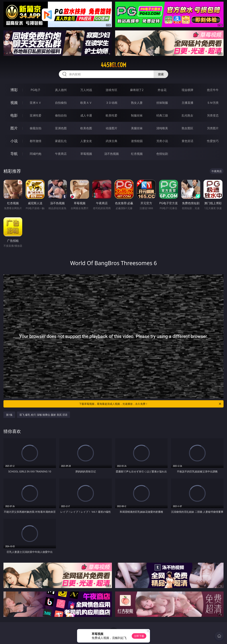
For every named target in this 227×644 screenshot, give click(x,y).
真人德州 (61, 90)
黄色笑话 (187, 141)
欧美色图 (86, 128)
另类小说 (162, 141)
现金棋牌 (187, 90)
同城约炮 (36, 154)
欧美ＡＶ (86, 103)
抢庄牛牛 (213, 90)
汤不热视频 (111, 154)
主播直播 (187, 103)
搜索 (161, 74)
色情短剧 (162, 154)
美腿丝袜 (137, 128)
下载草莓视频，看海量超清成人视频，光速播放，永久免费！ (150, 404)
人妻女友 (86, 141)
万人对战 (86, 90)
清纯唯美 (162, 128)
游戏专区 (111, 90)
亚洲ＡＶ (36, 103)
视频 (14, 103)
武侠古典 (111, 141)
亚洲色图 (61, 128)
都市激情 (36, 141)
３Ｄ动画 (111, 103)
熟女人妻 (137, 103)
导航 (14, 154)
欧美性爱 (111, 115)
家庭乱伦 (61, 141)
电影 (14, 115)
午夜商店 (61, 154)
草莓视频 (86, 154)
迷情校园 (137, 141)
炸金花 (162, 90)
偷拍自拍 (61, 115)
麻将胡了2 (137, 90)
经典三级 (162, 115)
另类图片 (213, 128)
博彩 (14, 90)
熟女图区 (187, 128)
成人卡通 (86, 115)
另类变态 (213, 115)
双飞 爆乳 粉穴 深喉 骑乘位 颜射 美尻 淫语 (43, 415)
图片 (14, 128)
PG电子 (35, 90)
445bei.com (113, 65)
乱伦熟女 (187, 115)
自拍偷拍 (61, 103)
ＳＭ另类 (213, 103)
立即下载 (139, 636)
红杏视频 (137, 154)
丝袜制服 (162, 103)
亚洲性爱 (36, 115)
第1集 (9, 415)
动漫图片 (111, 128)
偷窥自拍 (36, 128)
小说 (14, 141)
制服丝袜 (137, 115)
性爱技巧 (213, 141)
